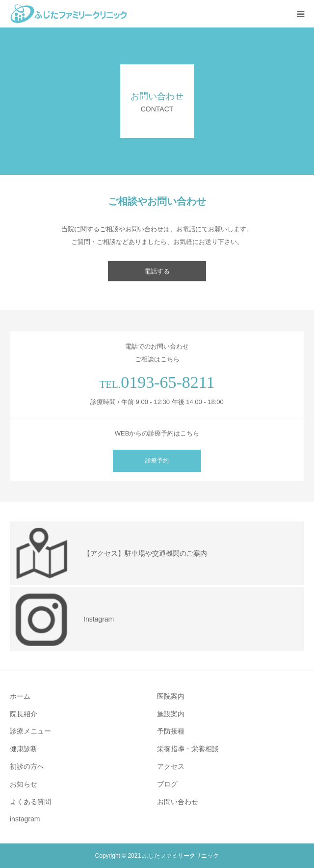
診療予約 (157, 461)
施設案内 (171, 714)
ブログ (167, 784)
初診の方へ (27, 766)
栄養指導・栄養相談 (188, 749)
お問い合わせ (178, 802)
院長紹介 (24, 714)
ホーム (20, 696)
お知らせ (24, 784)
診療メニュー (30, 731)
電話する (157, 271)
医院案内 (171, 696)
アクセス (171, 766)
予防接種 (171, 731)
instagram (25, 819)
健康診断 (24, 749)
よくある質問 (30, 802)
